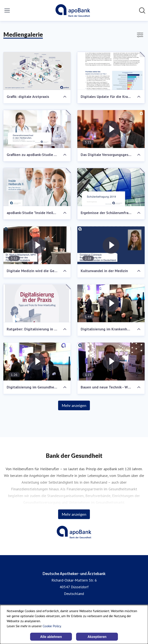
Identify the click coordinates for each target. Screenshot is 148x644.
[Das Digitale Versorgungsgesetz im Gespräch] (111, 129)
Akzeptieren (97, 637)
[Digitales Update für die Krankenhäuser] (111, 71)
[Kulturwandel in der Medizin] (111, 245)
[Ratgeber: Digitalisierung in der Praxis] (37, 303)
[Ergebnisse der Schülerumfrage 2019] (111, 187)
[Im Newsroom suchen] (142, 10)
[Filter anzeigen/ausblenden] (140, 35)
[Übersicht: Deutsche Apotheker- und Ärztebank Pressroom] (73, 10)
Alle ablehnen (51, 637)
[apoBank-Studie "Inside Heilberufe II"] (37, 187)
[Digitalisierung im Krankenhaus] (111, 303)
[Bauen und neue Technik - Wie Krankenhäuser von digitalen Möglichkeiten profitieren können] (111, 362)
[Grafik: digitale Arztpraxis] (37, 71)
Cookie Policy (52, 626)
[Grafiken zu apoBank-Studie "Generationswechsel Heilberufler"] (37, 129)
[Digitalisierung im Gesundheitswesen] (37, 362)
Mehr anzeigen (74, 405)
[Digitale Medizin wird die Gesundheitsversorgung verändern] (37, 245)
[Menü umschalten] (7, 10)
